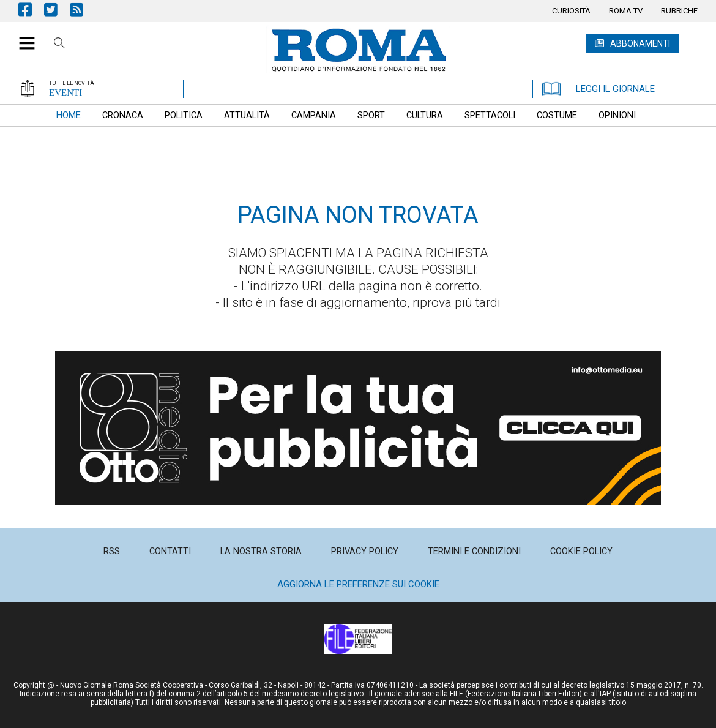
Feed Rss (83, 9)
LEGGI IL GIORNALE (599, 89)
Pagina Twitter (57, 9)
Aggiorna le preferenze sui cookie (358, 584)
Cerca (59, 45)
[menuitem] (571, 11)
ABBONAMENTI (640, 43)
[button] (22, 37)
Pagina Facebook (31, 9)
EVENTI (65, 92)
